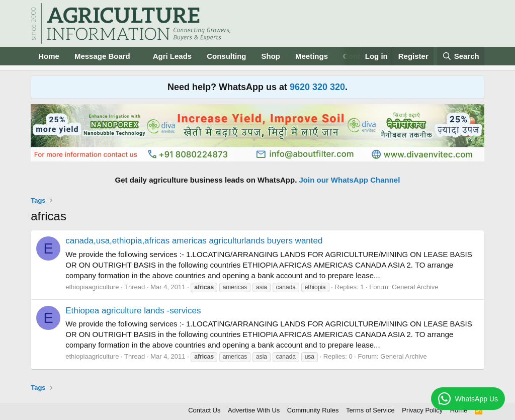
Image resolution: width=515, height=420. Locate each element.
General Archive (415, 287)
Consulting (226, 56)
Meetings (312, 56)
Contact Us (204, 410)
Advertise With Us (254, 410)
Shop (271, 56)
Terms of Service (370, 410)
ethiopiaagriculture (92, 287)
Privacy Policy (422, 410)
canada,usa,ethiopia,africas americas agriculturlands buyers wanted (194, 241)
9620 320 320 (317, 87)
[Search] (461, 56)
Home (49, 56)
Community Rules (313, 410)
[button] (138, 56)
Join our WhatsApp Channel (350, 180)
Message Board (102, 56)
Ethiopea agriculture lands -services (133, 311)
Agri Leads (173, 56)
